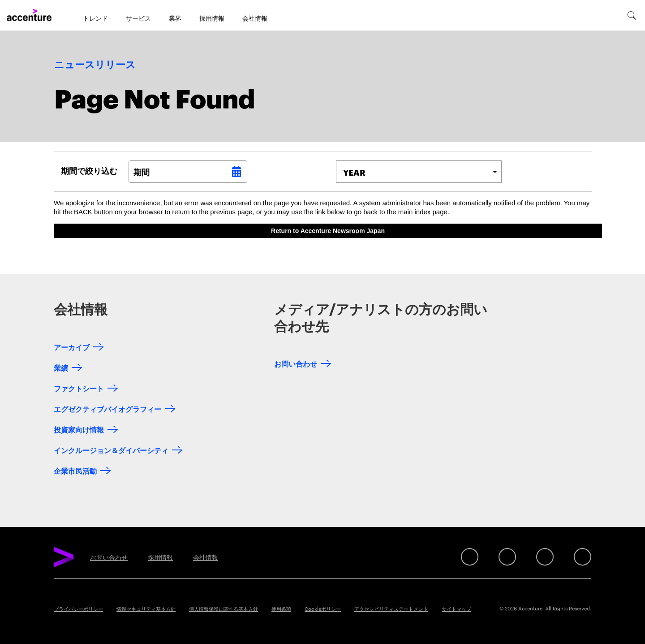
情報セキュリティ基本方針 (146, 609)
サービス (138, 18)
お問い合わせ (296, 363)
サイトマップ (456, 609)
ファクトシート (79, 388)
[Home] (29, 15)
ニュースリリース (95, 65)
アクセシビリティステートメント (391, 609)
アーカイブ (72, 347)
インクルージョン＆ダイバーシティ (111, 450)
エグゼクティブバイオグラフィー (107, 408)
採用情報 (212, 18)
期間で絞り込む (89, 170)
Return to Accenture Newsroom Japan (328, 231)
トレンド (95, 18)
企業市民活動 (75, 470)
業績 (61, 367)
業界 (175, 18)
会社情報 (255, 18)
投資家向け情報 (79, 429)
